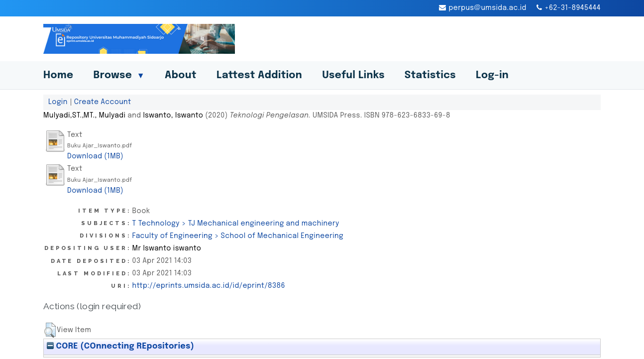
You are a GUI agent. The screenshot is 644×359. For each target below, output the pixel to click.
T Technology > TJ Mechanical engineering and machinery (236, 224)
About (181, 75)
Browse (119, 75)
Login (58, 102)
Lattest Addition (259, 75)
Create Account (103, 102)
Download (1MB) (95, 156)
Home (58, 75)
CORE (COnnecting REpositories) (120, 346)
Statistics (430, 75)
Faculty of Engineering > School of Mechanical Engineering (238, 236)
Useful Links (353, 75)
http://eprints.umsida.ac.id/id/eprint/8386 (209, 286)
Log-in (492, 75)
